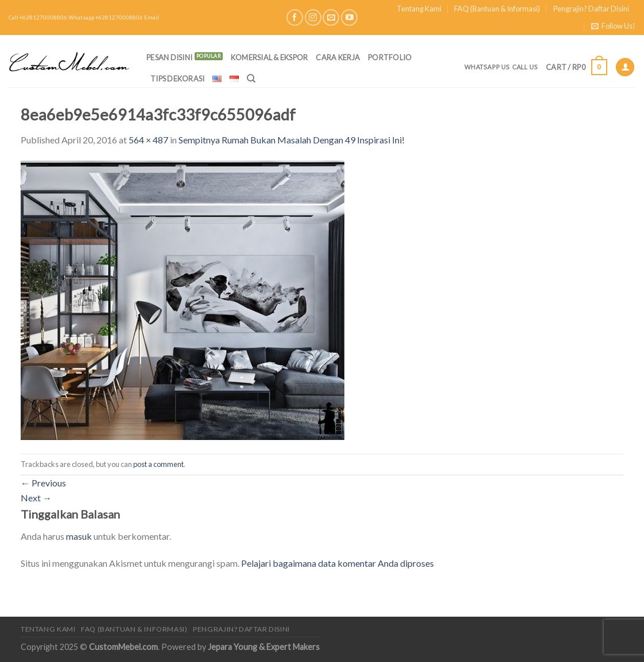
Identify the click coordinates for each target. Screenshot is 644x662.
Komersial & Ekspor (269, 57)
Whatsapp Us (487, 67)
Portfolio (390, 57)
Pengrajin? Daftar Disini (591, 9)
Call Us (525, 67)
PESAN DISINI (169, 57)
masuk (79, 536)
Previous (43, 483)
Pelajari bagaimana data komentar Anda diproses (337, 563)
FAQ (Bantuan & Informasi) (497, 9)
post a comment (158, 464)
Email (152, 17)
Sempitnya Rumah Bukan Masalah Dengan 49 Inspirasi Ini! (292, 140)
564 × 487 (148, 140)
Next (36, 498)
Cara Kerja (338, 57)
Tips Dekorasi (177, 79)
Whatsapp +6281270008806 (106, 17)
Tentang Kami (419, 9)
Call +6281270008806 (38, 17)
